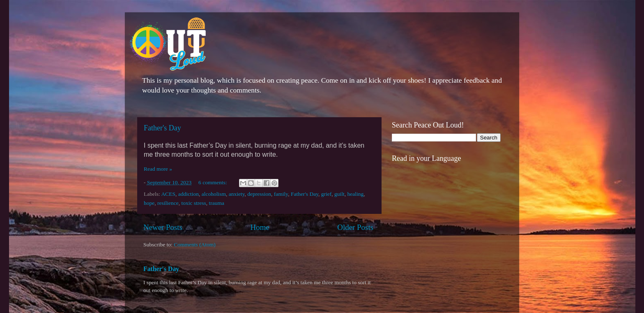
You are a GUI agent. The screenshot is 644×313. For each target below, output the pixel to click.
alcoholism (214, 194)
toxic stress (193, 203)
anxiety (237, 194)
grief (326, 194)
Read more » (158, 169)
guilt (339, 194)
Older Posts (355, 227)
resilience (168, 203)
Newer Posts (163, 227)
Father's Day (162, 128)
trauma (217, 203)
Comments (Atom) (195, 245)
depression (259, 194)
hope (149, 203)
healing (356, 194)
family (281, 194)
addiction (189, 194)
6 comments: (213, 182)
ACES (168, 194)
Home (260, 227)
